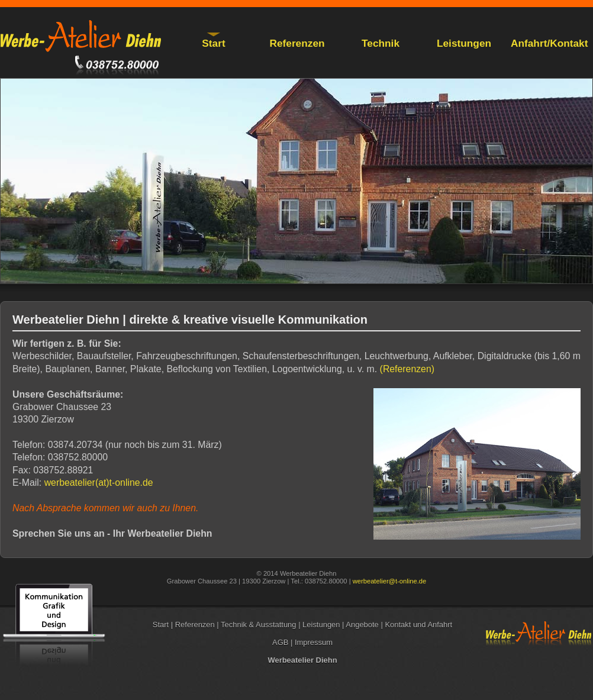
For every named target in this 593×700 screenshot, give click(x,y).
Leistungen (464, 43)
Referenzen (297, 43)
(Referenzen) (407, 369)
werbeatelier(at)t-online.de (99, 483)
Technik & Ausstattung (260, 625)
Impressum (314, 642)
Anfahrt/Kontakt (549, 43)
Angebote (363, 625)
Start (213, 43)
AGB (281, 642)
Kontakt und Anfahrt (418, 625)
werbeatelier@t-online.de (390, 581)
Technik (381, 43)
